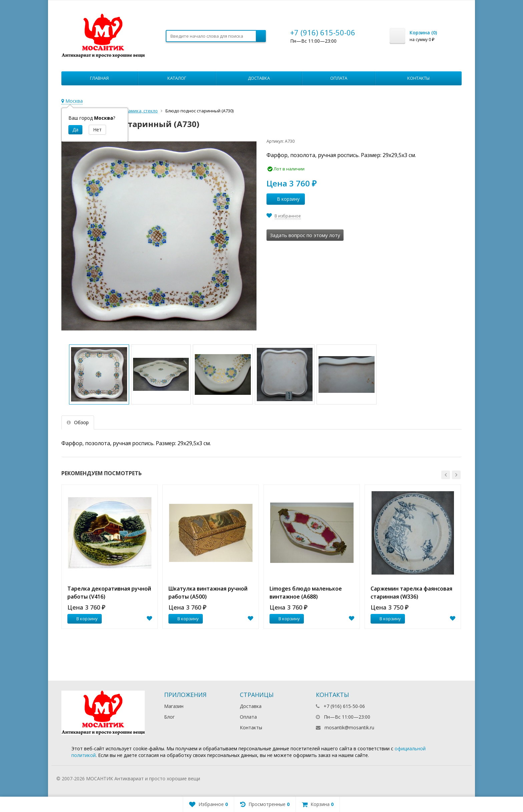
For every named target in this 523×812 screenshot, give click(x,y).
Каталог (177, 78)
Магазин (174, 706)
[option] (110, 557)
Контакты (418, 78)
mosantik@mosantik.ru (349, 727)
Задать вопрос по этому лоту (305, 235)
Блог (169, 717)
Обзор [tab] (78, 422)
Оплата (339, 78)
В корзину (285, 199)
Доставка (259, 78)
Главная (99, 78)
